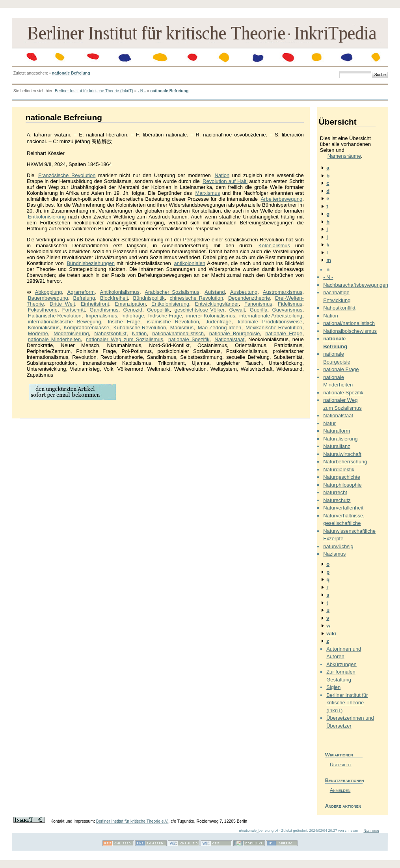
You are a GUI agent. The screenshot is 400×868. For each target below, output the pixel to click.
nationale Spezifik (189, 339)
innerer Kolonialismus (210, 316)
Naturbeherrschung (345, 462)
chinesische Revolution (197, 298)
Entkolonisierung (47, 217)
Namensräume (344, 156)
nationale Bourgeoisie (235, 333)
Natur (329, 423)
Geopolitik (158, 310)
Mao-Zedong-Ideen (220, 328)
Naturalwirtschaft (342, 454)
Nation (222, 175)
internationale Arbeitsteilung (271, 316)
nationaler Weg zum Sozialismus (125, 339)
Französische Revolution (67, 175)
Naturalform (337, 431)
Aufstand (215, 292)
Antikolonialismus (119, 292)
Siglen (333, 687)
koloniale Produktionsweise (270, 322)
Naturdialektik (339, 469)
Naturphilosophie (342, 485)
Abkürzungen (341, 664)
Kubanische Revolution (140, 328)
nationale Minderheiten (54, 339)
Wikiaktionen (339, 755)
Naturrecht (335, 492)
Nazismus (334, 554)
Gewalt (237, 310)
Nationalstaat (229, 339)
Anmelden (340, 790)
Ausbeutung (244, 292)
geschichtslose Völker (200, 310)
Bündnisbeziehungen (90, 263)
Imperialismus (101, 316)
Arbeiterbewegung (282, 199)
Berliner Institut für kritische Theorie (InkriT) (94, 91)
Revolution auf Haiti (225, 181)
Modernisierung (71, 333)
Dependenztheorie (249, 298)
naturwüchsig (338, 546)
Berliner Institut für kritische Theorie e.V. (132, 821)
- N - (141, 91)
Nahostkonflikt (110, 333)
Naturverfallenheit (343, 508)
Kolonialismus (274, 245)
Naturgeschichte (342, 477)
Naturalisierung (340, 439)
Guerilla (259, 310)
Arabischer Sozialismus (172, 292)
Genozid (133, 310)
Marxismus (207, 193)
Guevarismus (287, 310)
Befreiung (84, 298)
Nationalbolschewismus (350, 331)
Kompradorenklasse (87, 328)
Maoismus (182, 328)
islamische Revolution (173, 322)
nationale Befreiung (71, 73)
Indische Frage (165, 316)
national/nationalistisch (178, 333)
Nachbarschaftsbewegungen (356, 285)
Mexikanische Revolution (274, 328)
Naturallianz (337, 446)
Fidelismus (290, 304)
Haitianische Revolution (55, 316)
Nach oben (371, 831)
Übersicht (341, 764)
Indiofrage (133, 316)
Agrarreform (81, 292)
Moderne (38, 333)
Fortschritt (74, 310)
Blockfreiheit (114, 298)
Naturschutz (337, 500)
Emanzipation (130, 304)
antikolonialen (190, 263)
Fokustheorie (43, 310)
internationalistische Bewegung (65, 322)
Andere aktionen (343, 806)
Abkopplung (49, 292)
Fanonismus (258, 304)
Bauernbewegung (48, 298)
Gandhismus (104, 310)
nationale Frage (284, 333)
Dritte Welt (62, 304)
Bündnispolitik (149, 298)
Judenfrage (219, 322)
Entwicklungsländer (217, 304)
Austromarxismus (283, 292)
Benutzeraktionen (344, 780)
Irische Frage (124, 322)
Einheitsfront (95, 304)
